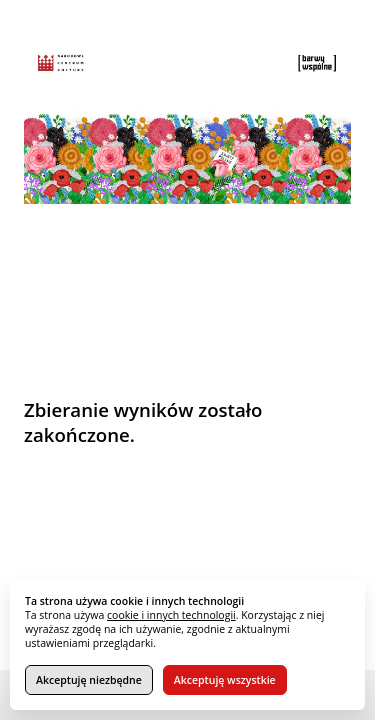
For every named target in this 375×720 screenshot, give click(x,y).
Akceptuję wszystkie (225, 680)
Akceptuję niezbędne (89, 680)
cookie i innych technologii (171, 615)
